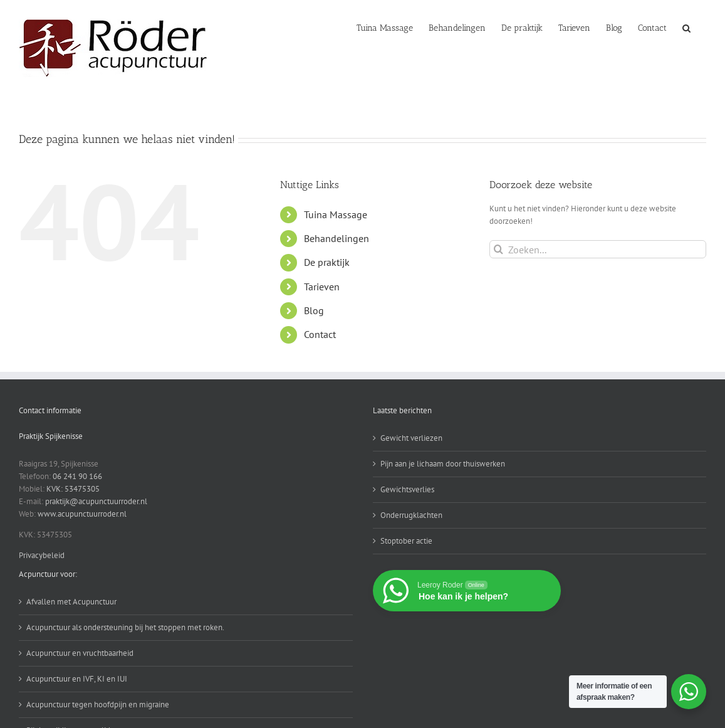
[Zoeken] (498, 249)
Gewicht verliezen (411, 438)
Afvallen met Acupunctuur (71, 602)
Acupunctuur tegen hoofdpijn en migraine (98, 704)
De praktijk (327, 262)
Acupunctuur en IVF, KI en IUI (77, 679)
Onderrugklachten (411, 515)
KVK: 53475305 (73, 489)
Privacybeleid (42, 555)
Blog (314, 310)
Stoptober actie (406, 541)
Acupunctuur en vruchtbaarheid (80, 653)
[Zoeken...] (598, 249)
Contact (320, 334)
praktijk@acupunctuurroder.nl (96, 501)
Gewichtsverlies (407, 489)
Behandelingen (336, 238)
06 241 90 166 (77, 476)
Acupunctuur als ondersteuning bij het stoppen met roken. (125, 627)
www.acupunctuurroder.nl (82, 514)
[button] (686, 27)
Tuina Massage (336, 214)
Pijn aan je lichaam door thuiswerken (443, 464)
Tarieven (322, 287)
